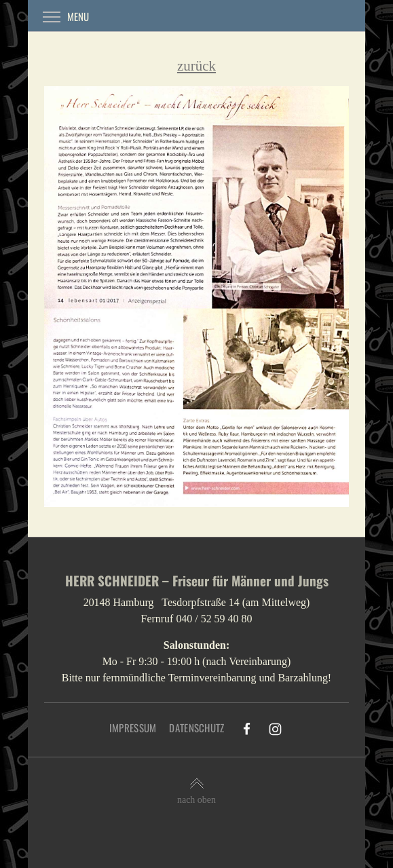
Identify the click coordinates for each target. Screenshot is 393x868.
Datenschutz (196, 728)
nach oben (196, 791)
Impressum (133, 728)
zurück (196, 66)
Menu (66, 16)
